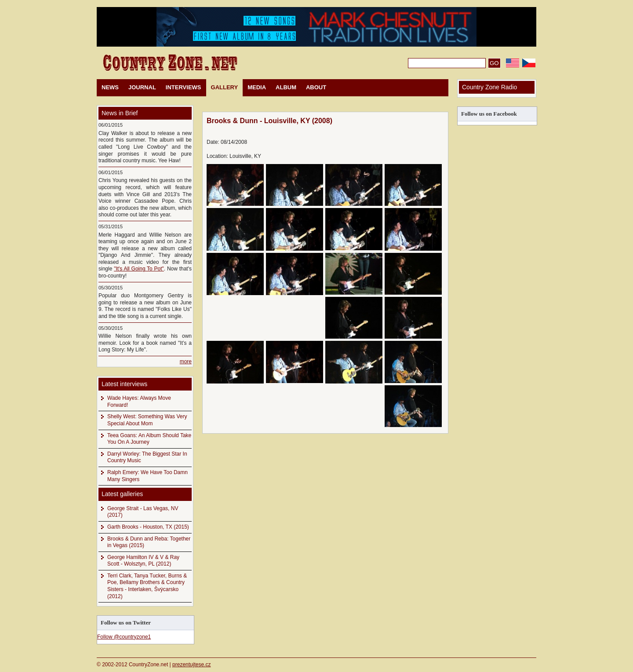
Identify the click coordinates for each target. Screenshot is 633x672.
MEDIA (257, 87)
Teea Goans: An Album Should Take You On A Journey (149, 439)
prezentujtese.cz (191, 665)
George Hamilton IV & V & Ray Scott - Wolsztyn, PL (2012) (143, 561)
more (186, 362)
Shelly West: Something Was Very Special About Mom (147, 420)
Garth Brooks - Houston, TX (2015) (148, 527)
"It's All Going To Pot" (139, 269)
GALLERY (225, 87)
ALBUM (286, 87)
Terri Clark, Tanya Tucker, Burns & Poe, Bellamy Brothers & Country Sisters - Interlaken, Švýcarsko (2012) (147, 586)
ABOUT (316, 87)
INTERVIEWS (184, 87)
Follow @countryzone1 (124, 637)
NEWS (110, 87)
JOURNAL (142, 87)
